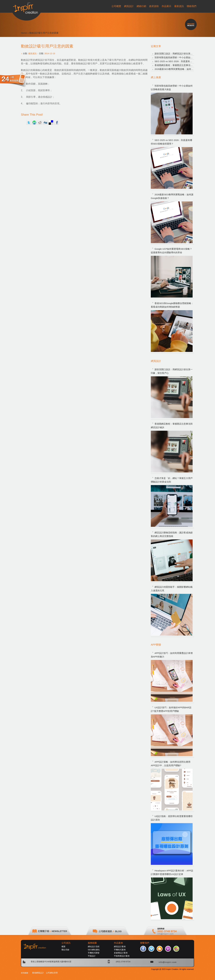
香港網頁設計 (38, 973)
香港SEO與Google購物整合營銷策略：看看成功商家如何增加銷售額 (172, 305)
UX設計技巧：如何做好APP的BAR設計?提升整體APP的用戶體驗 (171, 709)
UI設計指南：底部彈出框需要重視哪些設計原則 (172, 818)
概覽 (63, 947)
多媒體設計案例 (121, 953)
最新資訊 (32, 53)
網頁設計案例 (120, 947)
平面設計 (92, 956)
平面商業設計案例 (122, 956)
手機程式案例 (120, 950)
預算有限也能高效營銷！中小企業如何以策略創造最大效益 (184, 57)
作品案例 (118, 943)
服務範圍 (92, 943)
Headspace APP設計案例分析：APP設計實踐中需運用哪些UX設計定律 (172, 872)
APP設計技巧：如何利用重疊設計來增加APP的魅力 (172, 655)
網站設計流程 (94, 947)
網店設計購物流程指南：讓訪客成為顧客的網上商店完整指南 (172, 534)
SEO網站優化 (94, 950)
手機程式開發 (94, 953)
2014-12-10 (50, 53)
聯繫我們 (145, 943)
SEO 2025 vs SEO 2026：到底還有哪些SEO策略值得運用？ (185, 61)
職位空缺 (65, 950)
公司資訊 (66, 943)
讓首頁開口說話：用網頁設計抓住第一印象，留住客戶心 (183, 54)
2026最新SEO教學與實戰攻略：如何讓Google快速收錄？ (183, 69)
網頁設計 (40, 60)
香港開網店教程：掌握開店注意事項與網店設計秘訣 (180, 65)
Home (24, 33)
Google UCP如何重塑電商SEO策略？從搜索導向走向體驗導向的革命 (171, 251)
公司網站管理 (52, 973)
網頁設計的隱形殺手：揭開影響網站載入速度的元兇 (172, 589)
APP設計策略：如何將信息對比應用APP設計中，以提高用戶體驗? (171, 764)
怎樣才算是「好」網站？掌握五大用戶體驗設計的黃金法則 (172, 480)
